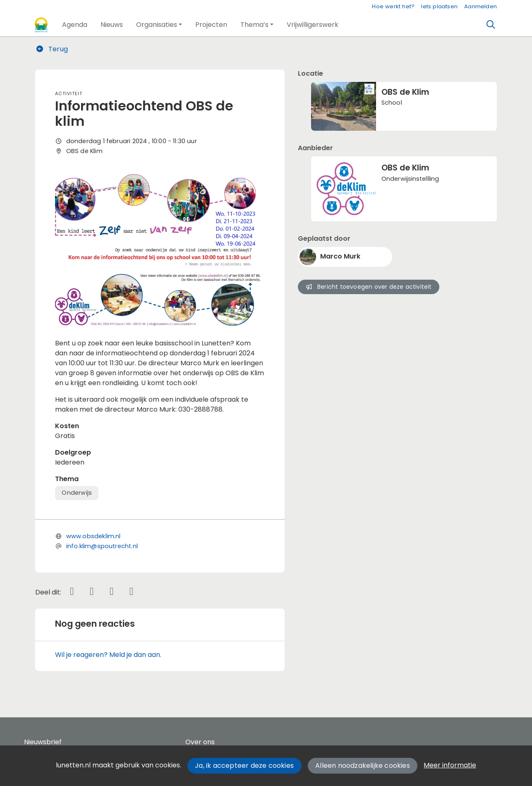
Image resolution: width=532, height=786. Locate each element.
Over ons (200, 742)
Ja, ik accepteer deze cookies (244, 766)
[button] (75, 25)
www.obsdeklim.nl (93, 536)
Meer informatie (450, 765)
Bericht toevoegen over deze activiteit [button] (368, 287)
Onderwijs (77, 493)
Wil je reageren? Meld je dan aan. (108, 655)
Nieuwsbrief (43, 742)
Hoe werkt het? (393, 6)
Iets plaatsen (439, 6)
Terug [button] (52, 49)
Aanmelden (480, 6)
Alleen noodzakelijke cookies (363, 766)
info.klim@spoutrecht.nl (102, 546)
